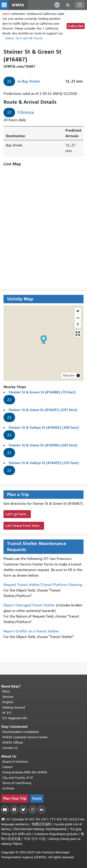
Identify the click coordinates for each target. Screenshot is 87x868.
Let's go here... (17, 514)
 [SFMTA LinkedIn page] (42, 810)
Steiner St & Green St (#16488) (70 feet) (42, 392)
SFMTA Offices (13, 743)
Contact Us (10, 748)
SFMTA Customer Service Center (25, 737)
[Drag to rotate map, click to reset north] (78, 324)
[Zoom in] (78, 311)
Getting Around (14, 707)
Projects (8, 702)
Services (8, 697)
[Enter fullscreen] (78, 334)
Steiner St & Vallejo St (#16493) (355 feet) (44, 463)
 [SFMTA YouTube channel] (5, 810)
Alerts (6, 14)
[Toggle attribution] (78, 376)
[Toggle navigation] (80, 5)
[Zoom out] (78, 318)
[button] (57, 5)
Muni (6, 691)
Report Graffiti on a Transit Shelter (31, 631)
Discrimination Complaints (21, 732)
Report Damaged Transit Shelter (29, 605)
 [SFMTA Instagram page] (32, 810)
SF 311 (7, 713)
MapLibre (69, 376)
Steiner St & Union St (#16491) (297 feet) (43, 410)
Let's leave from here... (24, 526)
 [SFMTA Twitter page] (23, 810)
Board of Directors (15, 762)
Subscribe (76, 26)
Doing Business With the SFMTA (25, 772)
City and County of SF (18, 778)
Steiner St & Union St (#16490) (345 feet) (43, 445)
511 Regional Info (15, 718)
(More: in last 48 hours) (24, 38)
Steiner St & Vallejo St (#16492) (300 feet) (44, 427)
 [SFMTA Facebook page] (14, 810)
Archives (8, 788)
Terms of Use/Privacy (17, 783)
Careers (7, 767)
